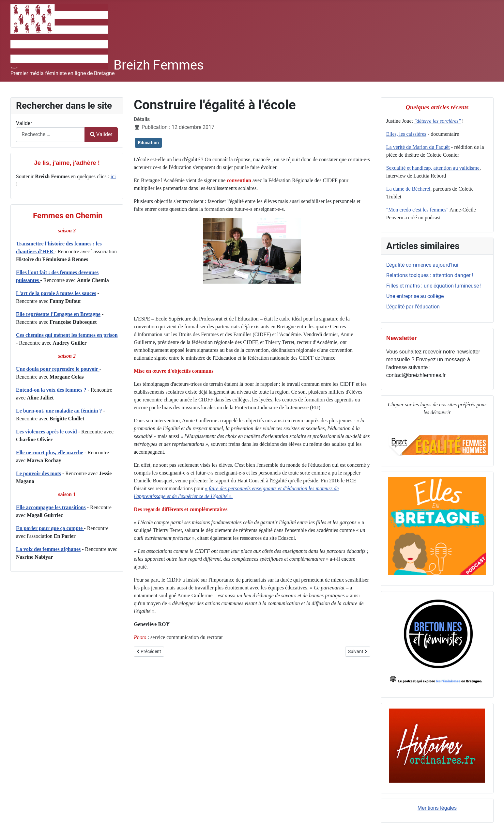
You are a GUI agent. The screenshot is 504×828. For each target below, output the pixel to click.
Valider (24, 123)
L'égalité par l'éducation (413, 307)
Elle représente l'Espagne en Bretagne (58, 314)
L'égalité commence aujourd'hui (422, 265)
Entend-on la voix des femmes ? (52, 390)
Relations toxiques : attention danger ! (430, 275)
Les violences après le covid (46, 432)
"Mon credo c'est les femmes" (417, 210)
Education (148, 143)
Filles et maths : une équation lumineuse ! (434, 286)
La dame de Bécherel (408, 189)
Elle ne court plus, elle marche (50, 453)
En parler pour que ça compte (50, 528)
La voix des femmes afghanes (48, 549)
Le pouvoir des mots (38, 473)
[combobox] (50, 135)
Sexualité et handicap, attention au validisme (433, 168)
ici (113, 176)
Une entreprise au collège (415, 296)
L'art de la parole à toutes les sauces (56, 293)
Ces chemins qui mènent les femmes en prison (67, 335)
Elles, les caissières (406, 134)
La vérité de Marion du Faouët (418, 147)
